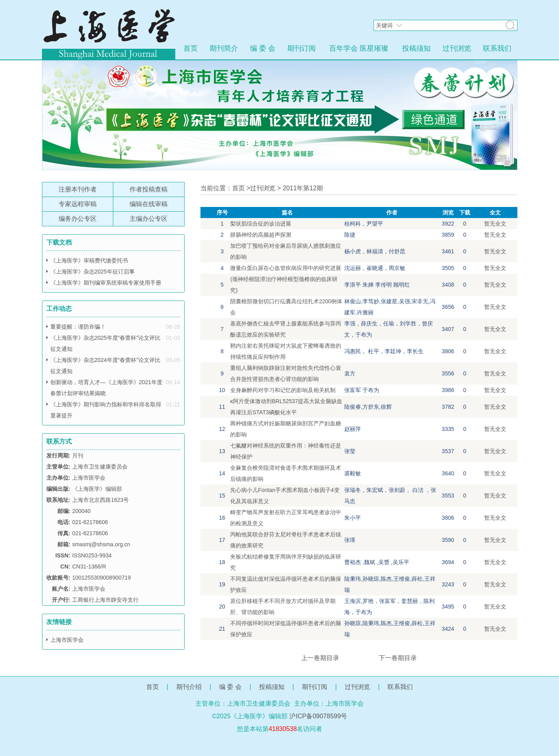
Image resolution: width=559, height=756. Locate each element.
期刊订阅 (301, 48)
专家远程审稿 (78, 204)
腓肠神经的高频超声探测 (261, 235)
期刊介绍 (189, 687)
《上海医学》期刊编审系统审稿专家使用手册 (106, 283)
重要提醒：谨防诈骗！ (78, 327)
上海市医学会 (67, 640)
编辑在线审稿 (149, 204)
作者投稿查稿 (149, 189)
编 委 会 (263, 48)
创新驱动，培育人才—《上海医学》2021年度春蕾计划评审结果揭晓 (106, 388)
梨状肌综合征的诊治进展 (261, 224)
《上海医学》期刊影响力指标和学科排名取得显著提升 (106, 410)
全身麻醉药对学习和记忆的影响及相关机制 (283, 390)
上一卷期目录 (320, 658)
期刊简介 (224, 48)
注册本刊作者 (78, 189)
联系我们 (497, 48)
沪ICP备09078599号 (318, 716)
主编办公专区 (149, 219)
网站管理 (280, 742)
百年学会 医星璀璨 (359, 48)
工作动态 (59, 309)
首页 (191, 48)
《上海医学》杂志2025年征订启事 (93, 272)
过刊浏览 (457, 48)
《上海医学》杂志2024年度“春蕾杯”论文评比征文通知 (105, 366)
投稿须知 (416, 48)
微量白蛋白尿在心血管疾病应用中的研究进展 (286, 268)
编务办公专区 (78, 219)
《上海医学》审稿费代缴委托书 (89, 260)
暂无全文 (495, 224)
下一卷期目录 (398, 658)
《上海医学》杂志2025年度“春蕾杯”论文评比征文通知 (105, 343)
